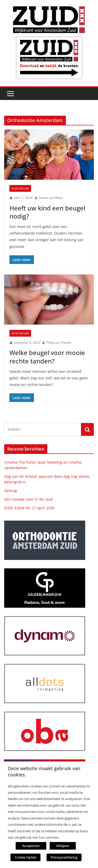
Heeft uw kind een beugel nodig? (47, 212)
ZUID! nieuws (20, 188)
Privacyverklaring (64, 857)
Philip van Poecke (59, 343)
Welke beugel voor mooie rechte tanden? (47, 357)
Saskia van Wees (51, 198)
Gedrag (11, 491)
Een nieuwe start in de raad (28, 499)
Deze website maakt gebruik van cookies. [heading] (44, 771)
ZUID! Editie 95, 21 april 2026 (29, 508)
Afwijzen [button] (63, 846)
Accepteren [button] (31, 846)
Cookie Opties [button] (25, 857)
